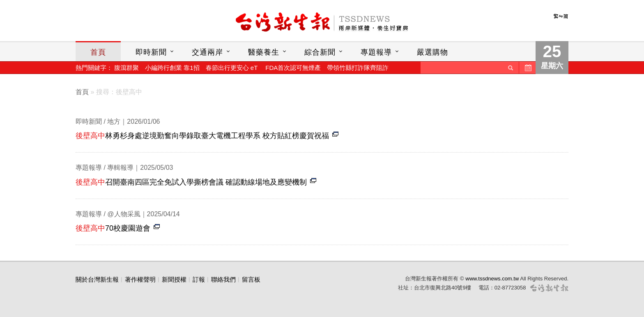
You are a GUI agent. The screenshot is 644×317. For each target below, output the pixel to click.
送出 (511, 68)
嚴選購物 (432, 52)
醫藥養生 (264, 52)
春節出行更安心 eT (232, 68)
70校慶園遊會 (113, 228)
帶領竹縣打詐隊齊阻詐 (358, 68)
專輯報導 (120, 168)
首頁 (98, 52)
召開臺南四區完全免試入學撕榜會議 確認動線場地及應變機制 (191, 182)
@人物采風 (124, 214)
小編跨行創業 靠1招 (172, 68)
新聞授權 (174, 279)
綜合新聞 (320, 52)
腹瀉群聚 (126, 68)
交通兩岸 (207, 52)
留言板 (251, 279)
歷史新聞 (527, 68)
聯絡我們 (223, 279)
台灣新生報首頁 (322, 23)
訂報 (199, 279)
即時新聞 (151, 52)
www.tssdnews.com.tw (492, 279)
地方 (114, 121)
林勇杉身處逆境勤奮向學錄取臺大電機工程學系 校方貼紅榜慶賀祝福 (202, 136)
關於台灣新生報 (97, 279)
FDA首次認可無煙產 (293, 68)
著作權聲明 (140, 279)
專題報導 (376, 52)
